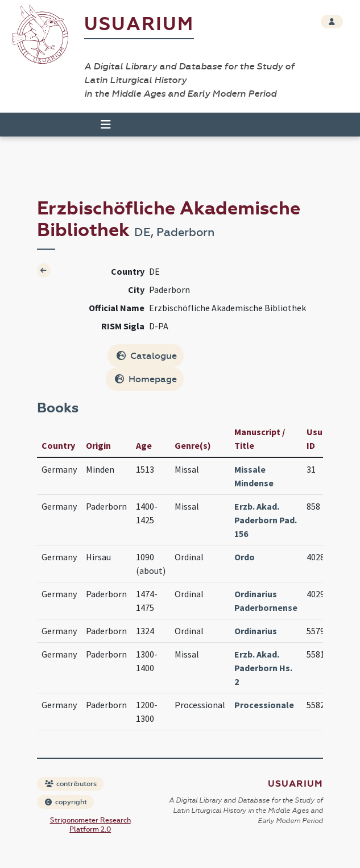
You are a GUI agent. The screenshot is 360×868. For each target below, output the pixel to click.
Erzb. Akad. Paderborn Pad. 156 (266, 520)
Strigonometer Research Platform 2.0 (90, 825)
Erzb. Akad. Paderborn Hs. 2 (263, 668)
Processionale (264, 705)
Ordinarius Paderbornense (266, 601)
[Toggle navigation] (106, 125)
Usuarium (139, 24)
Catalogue (147, 356)
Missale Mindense (254, 476)
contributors (71, 784)
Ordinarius (256, 631)
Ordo (245, 557)
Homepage (146, 379)
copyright (66, 802)
